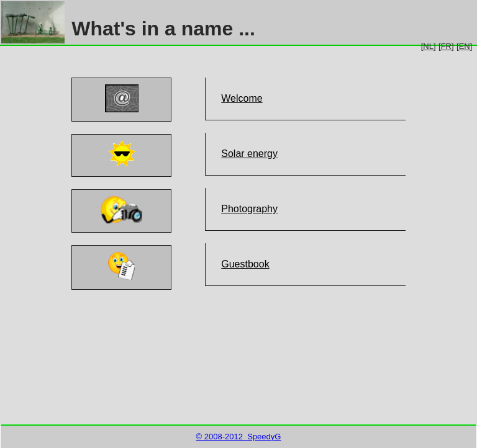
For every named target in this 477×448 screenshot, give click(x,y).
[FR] (446, 46)
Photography (249, 209)
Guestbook (245, 264)
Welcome (242, 98)
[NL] (429, 46)
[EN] (464, 46)
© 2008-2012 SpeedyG (239, 437)
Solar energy (249, 154)
